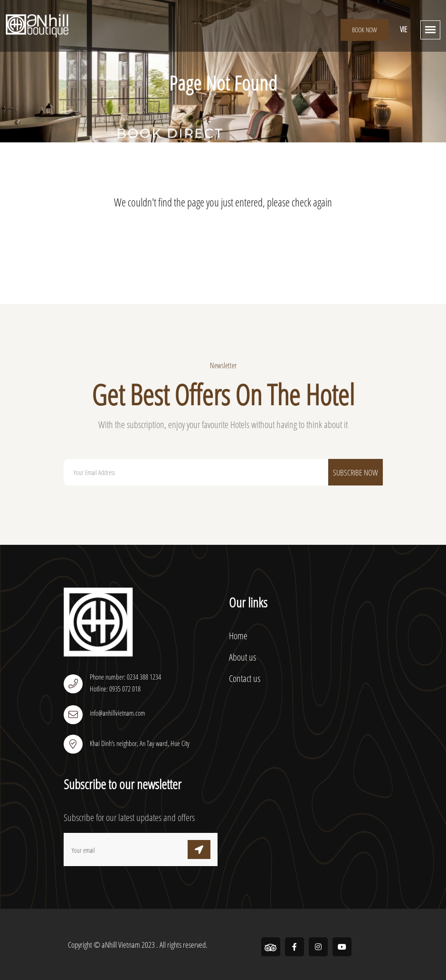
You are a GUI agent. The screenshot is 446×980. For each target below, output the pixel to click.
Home (238, 636)
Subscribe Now (356, 472)
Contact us (245, 678)
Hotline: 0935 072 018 (115, 689)
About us (242, 657)
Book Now (365, 30)
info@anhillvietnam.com (118, 713)
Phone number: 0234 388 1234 (125, 677)
